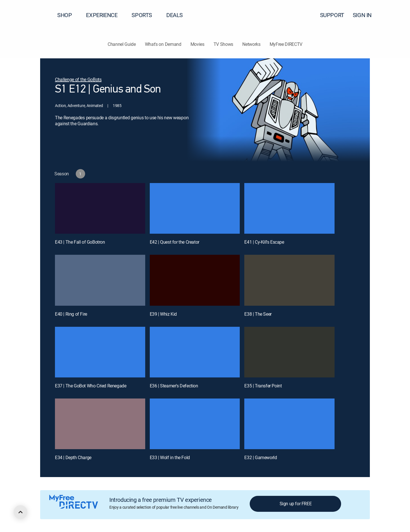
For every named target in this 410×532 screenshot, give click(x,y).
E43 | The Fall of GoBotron (80, 242)
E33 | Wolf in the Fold (170, 457)
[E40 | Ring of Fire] (100, 280)
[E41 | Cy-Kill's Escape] (289, 208)
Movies (197, 44)
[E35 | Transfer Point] (289, 352)
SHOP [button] (68, 15)
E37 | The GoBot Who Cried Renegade (91, 386)
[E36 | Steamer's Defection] (195, 352)
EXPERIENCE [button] (105, 15)
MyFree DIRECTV (286, 44)
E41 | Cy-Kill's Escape (264, 242)
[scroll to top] (20, 512)
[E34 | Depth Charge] (100, 424)
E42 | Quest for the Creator (175, 242)
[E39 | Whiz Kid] (195, 280)
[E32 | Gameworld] (289, 424)
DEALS (175, 15)
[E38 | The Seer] (289, 280)
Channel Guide (122, 44)
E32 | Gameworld (261, 457)
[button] (395, 15)
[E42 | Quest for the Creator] (195, 208)
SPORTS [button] (145, 15)
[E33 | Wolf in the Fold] (195, 424)
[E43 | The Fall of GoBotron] (100, 208)
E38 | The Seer (258, 314)
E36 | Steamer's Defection (174, 386)
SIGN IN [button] (366, 15)
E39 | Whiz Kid (163, 314)
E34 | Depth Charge (73, 457)
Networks (251, 44)
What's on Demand (163, 44)
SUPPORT (332, 15)
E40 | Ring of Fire (71, 314)
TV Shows (223, 44)
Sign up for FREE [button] (296, 504)
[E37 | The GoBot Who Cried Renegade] (100, 352)
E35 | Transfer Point (263, 386)
